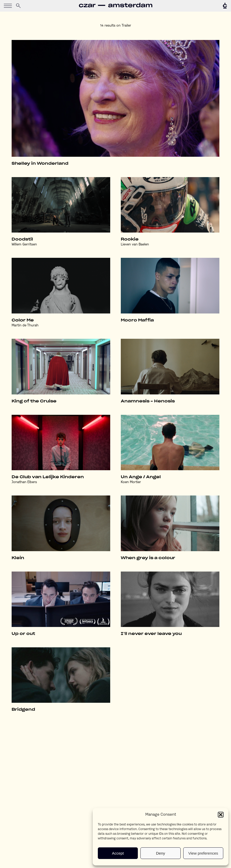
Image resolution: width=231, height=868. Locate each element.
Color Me (23, 320)
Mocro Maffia (137, 320)
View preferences (203, 853)
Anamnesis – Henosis (148, 401)
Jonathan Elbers (24, 482)
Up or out (23, 634)
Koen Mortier (131, 482)
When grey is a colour (148, 558)
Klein (18, 558)
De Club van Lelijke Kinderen (48, 477)
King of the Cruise (34, 401)
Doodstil (22, 239)
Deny (160, 853)
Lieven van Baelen (135, 245)
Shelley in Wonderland (40, 164)
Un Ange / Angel (141, 477)
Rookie (130, 239)
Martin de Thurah (25, 325)
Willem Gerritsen (24, 245)
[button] (221, 815)
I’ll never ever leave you (151, 634)
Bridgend (23, 710)
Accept (118, 853)
